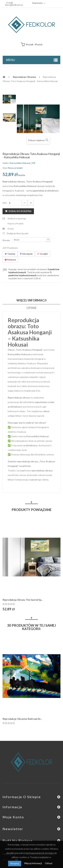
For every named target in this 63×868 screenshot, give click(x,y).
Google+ (43, 254)
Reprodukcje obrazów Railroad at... (22, 719)
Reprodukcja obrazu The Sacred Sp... (23, 600)
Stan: (5, 168)
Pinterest (10, 260)
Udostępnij (26, 254)
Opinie (32, 308)
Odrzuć (49, 863)
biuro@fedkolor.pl (14, 5)
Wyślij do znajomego (17, 219)
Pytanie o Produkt (15, 224)
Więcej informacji (33, 863)
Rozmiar (7, 240)
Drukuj (11, 229)
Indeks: (6, 163)
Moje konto (13, 817)
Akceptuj (15, 863)
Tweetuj (10, 254)
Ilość (5, 203)
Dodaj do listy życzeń (18, 233)
